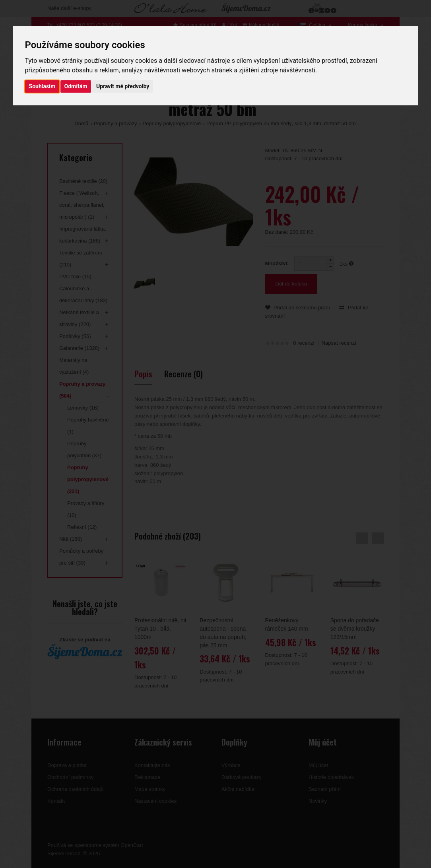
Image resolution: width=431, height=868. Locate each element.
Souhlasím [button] (42, 86)
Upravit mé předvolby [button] (123, 86)
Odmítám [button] (76, 86)
